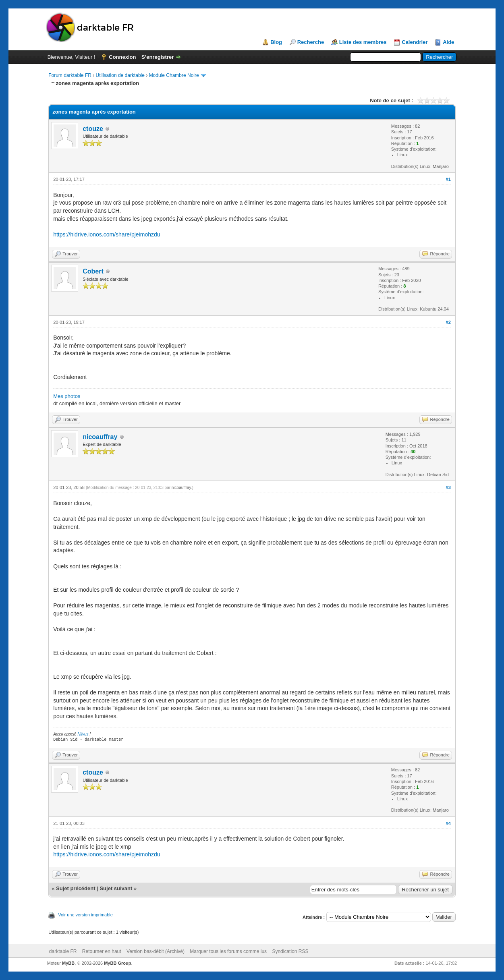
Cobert (93, 271)
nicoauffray (100, 437)
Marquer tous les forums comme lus (228, 951)
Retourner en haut (102, 951)
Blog (276, 42)
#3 (448, 487)
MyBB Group (117, 963)
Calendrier (415, 42)
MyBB (68, 963)
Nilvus (83, 734)
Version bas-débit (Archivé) (156, 951)
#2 (448, 322)
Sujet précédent (76, 888)
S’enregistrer (158, 57)
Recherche (311, 42)
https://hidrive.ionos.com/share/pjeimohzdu (107, 234)
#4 (448, 823)
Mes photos (67, 396)
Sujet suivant (116, 888)
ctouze (93, 129)
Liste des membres (363, 42)
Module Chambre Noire (174, 75)
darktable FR (63, 951)
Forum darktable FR (70, 75)
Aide (448, 42)
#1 (448, 179)
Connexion (122, 57)
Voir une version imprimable (85, 915)
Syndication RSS (290, 951)
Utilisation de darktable (120, 75)
